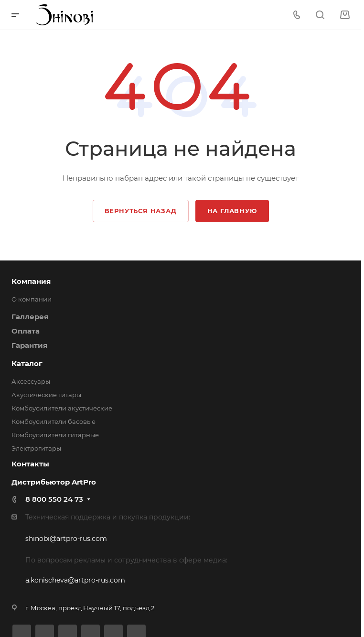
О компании (32, 299)
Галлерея (30, 317)
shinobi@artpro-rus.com (66, 539)
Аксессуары (31, 381)
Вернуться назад (141, 211)
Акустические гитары (46, 395)
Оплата (26, 331)
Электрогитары (36, 448)
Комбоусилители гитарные (55, 435)
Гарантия (29, 345)
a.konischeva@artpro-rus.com (75, 580)
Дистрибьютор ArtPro (54, 482)
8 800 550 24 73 (54, 499)
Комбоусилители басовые (54, 421)
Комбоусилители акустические (62, 408)
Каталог (27, 363)
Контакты (30, 464)
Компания (31, 281)
